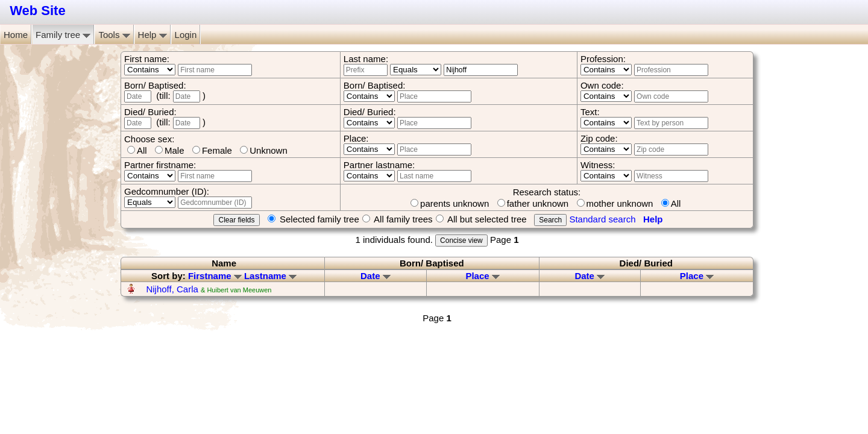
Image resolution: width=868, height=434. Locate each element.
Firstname (215, 276)
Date (376, 276)
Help (153, 35)
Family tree (63, 35)
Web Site (38, 11)
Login (186, 35)
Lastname (270, 276)
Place (482, 276)
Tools (114, 35)
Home (16, 35)
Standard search (602, 219)
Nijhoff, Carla (172, 289)
